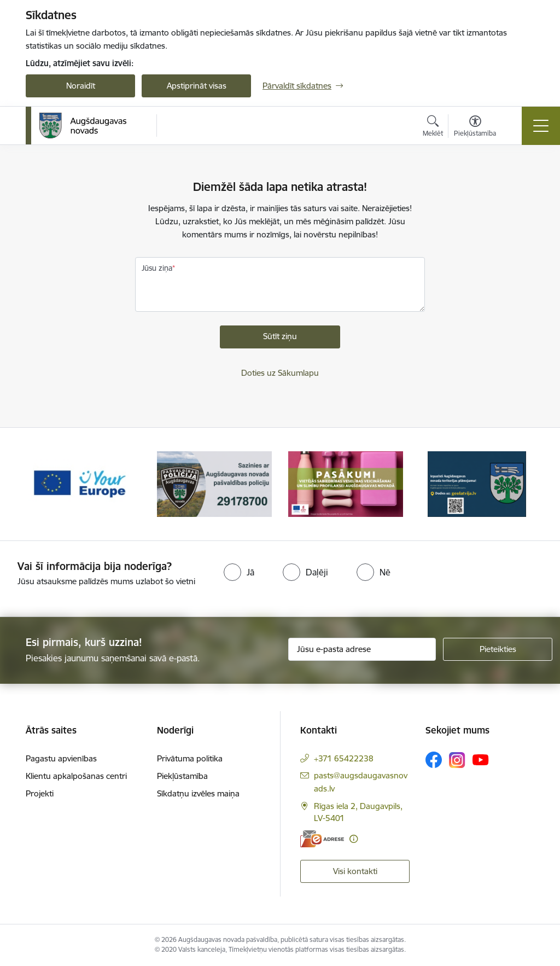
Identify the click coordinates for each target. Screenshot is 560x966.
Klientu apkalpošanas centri (76, 776)
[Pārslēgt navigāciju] (541, 126)
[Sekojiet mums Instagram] (457, 760)
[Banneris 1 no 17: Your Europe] (83, 483)
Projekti (40, 793)
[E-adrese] (322, 839)
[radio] (239, 572)
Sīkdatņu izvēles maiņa (198, 793)
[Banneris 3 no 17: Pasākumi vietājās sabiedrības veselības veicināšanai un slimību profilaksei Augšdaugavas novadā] (346, 483)
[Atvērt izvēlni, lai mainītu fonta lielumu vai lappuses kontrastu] (475, 127)
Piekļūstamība (182, 776)
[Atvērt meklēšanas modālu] (433, 127)
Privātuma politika (190, 758)
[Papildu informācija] (354, 839)
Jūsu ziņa (157, 268)
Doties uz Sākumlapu (280, 373)
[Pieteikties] (498, 649)
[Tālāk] (516, 484)
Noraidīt (81, 86)
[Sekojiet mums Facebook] (434, 760)
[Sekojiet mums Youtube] (481, 759)
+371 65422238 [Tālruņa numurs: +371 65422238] (344, 758)
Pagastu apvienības (61, 758)
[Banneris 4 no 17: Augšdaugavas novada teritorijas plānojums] (477, 483)
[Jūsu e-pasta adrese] (362, 649)
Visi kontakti (355, 871)
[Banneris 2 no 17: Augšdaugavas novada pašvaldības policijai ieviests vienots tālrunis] (214, 483)
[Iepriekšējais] (44, 484)
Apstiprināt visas (197, 86)
